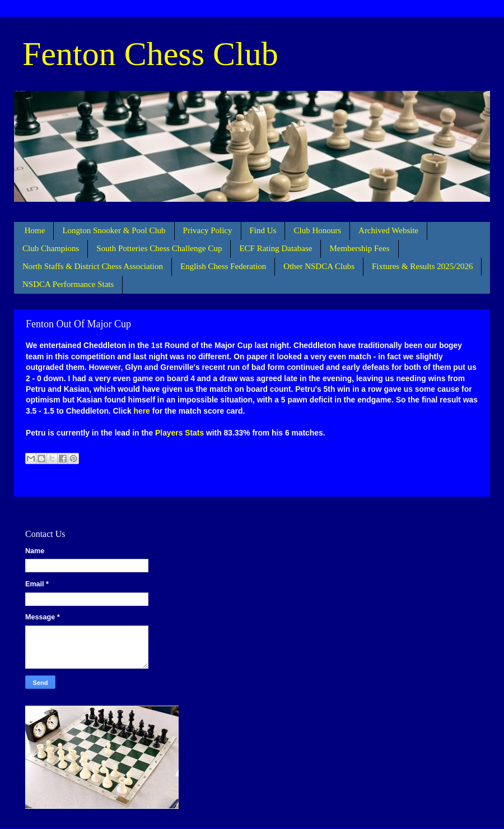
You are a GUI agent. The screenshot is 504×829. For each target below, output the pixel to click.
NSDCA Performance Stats (68, 284)
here (142, 411)
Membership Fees (359, 248)
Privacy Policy (208, 230)
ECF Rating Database (276, 248)
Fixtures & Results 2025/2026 (422, 266)
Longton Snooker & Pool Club (114, 230)
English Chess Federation (223, 266)
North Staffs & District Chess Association (93, 266)
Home (35, 230)
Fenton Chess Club (150, 54)
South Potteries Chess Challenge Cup (159, 248)
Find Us (263, 230)
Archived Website (388, 230)
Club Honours (317, 230)
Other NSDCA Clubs (319, 266)
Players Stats (179, 433)
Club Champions (51, 248)
